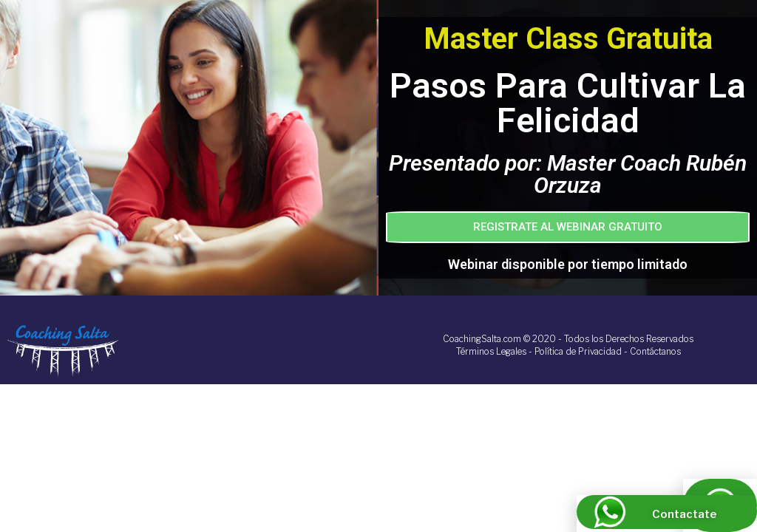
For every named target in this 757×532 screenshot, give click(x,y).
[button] (568, 227)
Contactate (684, 514)
